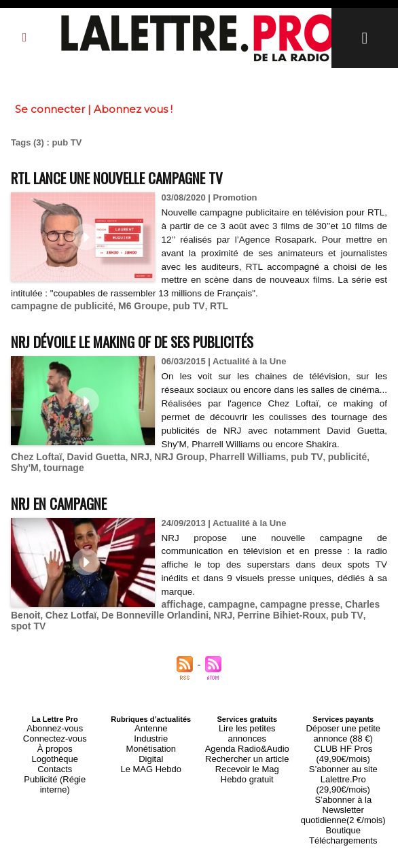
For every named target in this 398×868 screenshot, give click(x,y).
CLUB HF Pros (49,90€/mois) (343, 743)
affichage (181, 611)
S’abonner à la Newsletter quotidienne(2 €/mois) (343, 776)
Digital (151, 747)
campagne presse (291, 611)
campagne (227, 611)
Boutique (343, 788)
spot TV (361, 622)
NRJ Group (169, 466)
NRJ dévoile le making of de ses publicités (162, 338)
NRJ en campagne (71, 510)
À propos (55, 739)
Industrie (151, 731)
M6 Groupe (134, 304)
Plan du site (166, 855)
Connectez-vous (55, 731)
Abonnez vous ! (133, 109)
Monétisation (151, 739)
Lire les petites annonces (247, 723)
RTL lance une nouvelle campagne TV (144, 176)
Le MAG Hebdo (151, 755)
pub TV (177, 304)
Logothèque (55, 747)
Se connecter (50, 109)
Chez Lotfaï (67, 622)
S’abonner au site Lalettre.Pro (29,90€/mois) (343, 759)
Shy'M (361, 466)
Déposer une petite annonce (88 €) (343, 727)
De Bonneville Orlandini (146, 622)
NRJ (132, 466)
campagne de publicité (58, 304)
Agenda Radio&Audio (247, 731)
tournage (30, 476)
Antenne (151, 723)
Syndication (232, 855)
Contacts (55, 755)
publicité (325, 466)
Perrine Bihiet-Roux (264, 622)
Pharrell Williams (233, 466)
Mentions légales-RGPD (307, 846)
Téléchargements (343, 796)
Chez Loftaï (35, 466)
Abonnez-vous (55, 723)
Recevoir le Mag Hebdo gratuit (247, 751)
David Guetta (90, 466)
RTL (205, 304)
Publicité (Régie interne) (55, 763)
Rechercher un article (247, 739)
